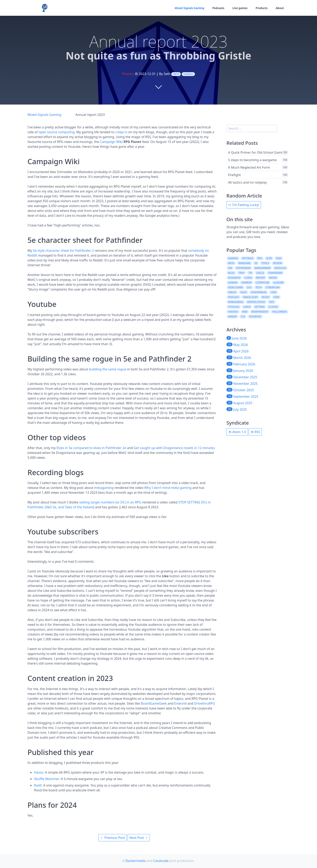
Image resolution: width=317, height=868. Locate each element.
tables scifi (250, 297)
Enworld (181, 703)
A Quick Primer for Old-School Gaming (257, 152)
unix (273, 292)
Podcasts (217, 8)
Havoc (39, 772)
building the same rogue (108, 369)
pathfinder (243, 268)
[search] (252, 128)
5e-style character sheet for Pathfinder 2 (63, 251)
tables (232, 292)
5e (256, 263)
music (266, 297)
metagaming (104, 488)
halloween (280, 312)
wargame (244, 263)
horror (246, 283)
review (277, 263)
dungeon (234, 278)
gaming (188, 74)
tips (272, 302)
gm (230, 268)
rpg (260, 258)
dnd (279, 258)
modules (280, 268)
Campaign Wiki (111, 142)
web (245, 312)
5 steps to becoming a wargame (252, 160)
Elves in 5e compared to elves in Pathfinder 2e (91, 448)
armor (232, 317)
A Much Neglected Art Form (249, 167)
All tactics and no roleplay (247, 182)
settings (248, 258)
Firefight (234, 175)
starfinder (275, 273)
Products (261, 8)
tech (259, 287)
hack (244, 292)
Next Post (139, 838)
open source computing (57, 132)
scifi (269, 258)
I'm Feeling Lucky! (244, 205)
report (260, 278)
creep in (121, 132)
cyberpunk (273, 287)
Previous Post (113, 838)
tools (265, 263)
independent (260, 312)
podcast (234, 297)
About (280, 8)
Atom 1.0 (237, 432)
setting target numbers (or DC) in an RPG (110, 502)
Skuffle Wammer (47, 779)
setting (260, 307)
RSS (255, 432)
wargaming (236, 302)
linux (247, 307)
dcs (249, 287)
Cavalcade (161, 861)
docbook (255, 317)
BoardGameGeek (154, 703)
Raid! (38, 785)
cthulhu (234, 307)
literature (262, 283)
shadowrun (259, 292)
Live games (239, 8)
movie (273, 278)
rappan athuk (256, 302)
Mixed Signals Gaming (187, 8)
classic (273, 307)
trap (241, 273)
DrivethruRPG (204, 703)
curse (248, 278)
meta (176, 74)
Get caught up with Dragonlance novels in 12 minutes (174, 448)
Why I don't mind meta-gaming (168, 488)
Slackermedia (136, 861)
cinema (233, 283)
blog (231, 273)
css (243, 317)
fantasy (233, 312)
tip (250, 273)
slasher (278, 283)
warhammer (262, 268)
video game (235, 287)
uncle (260, 273)
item (276, 297)
